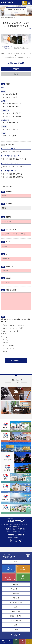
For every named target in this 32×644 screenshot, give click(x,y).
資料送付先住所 (8, 186)
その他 (16, 74)
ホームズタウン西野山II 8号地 (11, 174)
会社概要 (23, 577)
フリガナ (9, 254)
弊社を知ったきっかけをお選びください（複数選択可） (16, 320)
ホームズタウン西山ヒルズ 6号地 (12, 167)
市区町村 (9, 217)
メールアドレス (11, 267)
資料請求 (16, 69)
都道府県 (9, 203)
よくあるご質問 (16, 611)
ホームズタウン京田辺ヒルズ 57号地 (13, 159)
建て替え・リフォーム (16, 602)
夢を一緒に (16, 584)
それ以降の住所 (11, 229)
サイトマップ (16, 629)
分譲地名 (9, 84)
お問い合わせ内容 (16, 63)
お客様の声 (16, 593)
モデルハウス (10, 145)
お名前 (8, 242)
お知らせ (16, 607)
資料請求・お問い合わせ (16, 616)
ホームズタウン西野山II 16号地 (12, 177)
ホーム (16, 561)
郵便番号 (9, 192)
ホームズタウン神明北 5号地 (11, 152)
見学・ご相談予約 (16, 620)
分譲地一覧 (9, 569)
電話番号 (9, 278)
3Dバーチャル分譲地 (9, 577)
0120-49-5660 (18, 529)
